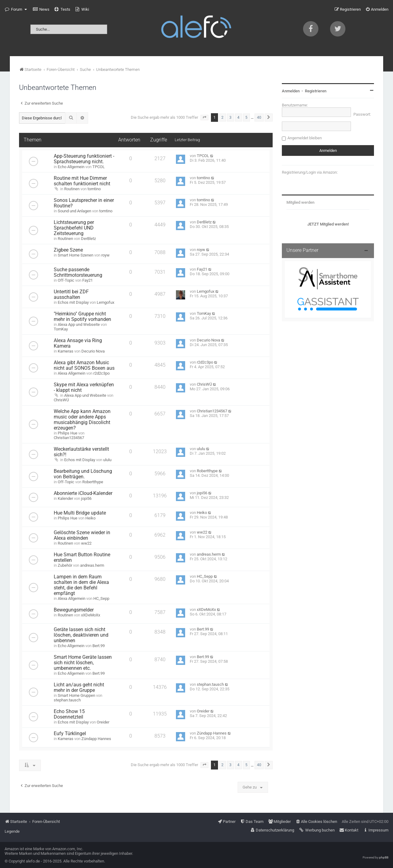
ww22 (86, 543)
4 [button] (238, 118)
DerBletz (88, 239)
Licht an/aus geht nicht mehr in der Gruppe (79, 688)
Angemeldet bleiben (305, 138)
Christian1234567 (69, 438)
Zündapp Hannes (96, 739)
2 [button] (222, 118)
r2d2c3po (101, 373)
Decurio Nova (93, 351)
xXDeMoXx (91, 615)
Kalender (65, 498)
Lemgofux (105, 302)
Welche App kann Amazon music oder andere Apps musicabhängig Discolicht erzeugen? (82, 420)
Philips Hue (68, 433)
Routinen (72, 189)
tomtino (94, 189)
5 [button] (246, 118)
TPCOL (99, 167)
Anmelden (291, 91)
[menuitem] (41, 10)
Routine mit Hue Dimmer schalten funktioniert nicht (82, 181)
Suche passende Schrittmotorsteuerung (78, 272)
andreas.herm (92, 565)
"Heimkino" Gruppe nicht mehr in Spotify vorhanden (82, 317)
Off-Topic (66, 280)
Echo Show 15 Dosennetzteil (69, 714)
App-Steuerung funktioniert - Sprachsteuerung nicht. (84, 159)
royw (105, 255)
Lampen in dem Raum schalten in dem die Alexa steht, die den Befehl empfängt (81, 585)
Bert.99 (99, 646)
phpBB (384, 857)
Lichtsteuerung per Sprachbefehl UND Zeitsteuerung (74, 228)
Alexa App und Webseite (79, 324)
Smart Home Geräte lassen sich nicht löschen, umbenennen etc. (83, 663)
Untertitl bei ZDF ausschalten (71, 295)
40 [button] (259, 118)
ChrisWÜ (61, 400)
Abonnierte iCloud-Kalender (83, 493)
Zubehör (65, 565)
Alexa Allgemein (72, 373)
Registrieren (316, 91)
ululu (107, 460)
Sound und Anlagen (74, 211)
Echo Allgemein (71, 167)
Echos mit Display (73, 302)
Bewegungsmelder (74, 610)
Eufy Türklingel (70, 734)
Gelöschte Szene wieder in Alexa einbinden (82, 535)
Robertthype (93, 482)
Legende (12, 831)
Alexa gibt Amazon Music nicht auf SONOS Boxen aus (84, 365)
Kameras (66, 351)
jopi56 (86, 498)
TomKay (61, 329)
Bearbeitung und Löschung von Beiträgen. (83, 474)
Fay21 (88, 280)
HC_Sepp (101, 598)
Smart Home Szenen (76, 255)
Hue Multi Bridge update (80, 513)
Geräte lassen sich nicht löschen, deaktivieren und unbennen (81, 635)
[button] (204, 118)
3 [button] (230, 118)
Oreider (103, 722)
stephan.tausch (67, 700)
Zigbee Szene (68, 250)
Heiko (90, 518)
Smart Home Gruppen (76, 695)
